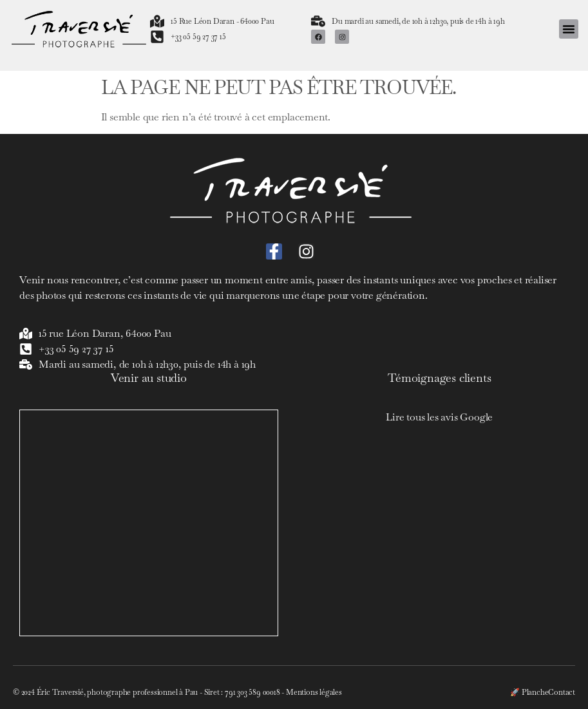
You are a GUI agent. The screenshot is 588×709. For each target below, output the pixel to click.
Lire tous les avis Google (439, 417)
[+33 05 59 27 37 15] (157, 37)
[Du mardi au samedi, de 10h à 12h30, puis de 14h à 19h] (318, 21)
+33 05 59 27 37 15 (198, 37)
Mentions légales (314, 692)
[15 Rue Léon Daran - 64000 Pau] (157, 21)
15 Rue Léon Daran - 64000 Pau (222, 21)
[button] (569, 29)
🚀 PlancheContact (543, 692)
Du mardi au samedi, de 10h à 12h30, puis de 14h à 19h (418, 21)
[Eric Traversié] (149, 523)
